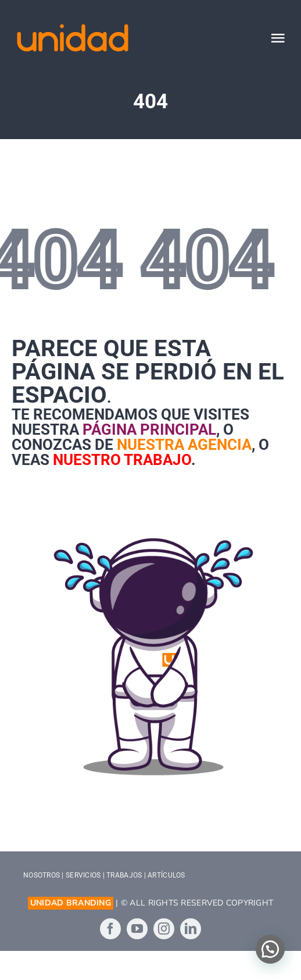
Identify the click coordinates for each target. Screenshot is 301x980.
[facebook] (110, 929)
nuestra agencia (184, 445)
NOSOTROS (42, 875)
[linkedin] (191, 929)
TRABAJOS (124, 875)
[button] (270, 949)
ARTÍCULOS (166, 875)
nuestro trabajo (122, 460)
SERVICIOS (83, 875)
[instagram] (164, 929)
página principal (149, 429)
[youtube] (137, 929)
